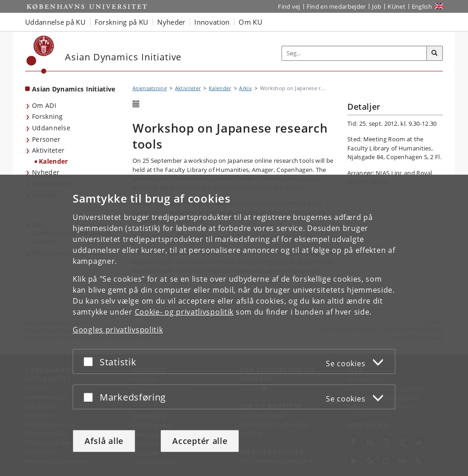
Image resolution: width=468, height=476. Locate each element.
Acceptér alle (200, 441)
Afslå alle (104, 441)
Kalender (53, 161)
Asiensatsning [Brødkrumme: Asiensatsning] (150, 88)
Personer (46, 139)
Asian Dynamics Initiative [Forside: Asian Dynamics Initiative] (74, 89)
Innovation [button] (212, 22)
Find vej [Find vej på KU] (289, 6)
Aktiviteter (48, 150)
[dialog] (234, 325)
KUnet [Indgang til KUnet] (396, 6)
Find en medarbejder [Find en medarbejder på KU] (336, 6)
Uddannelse (51, 128)
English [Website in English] (422, 6)
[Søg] (435, 53)
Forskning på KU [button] (122, 22)
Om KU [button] (250, 22)
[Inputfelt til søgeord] (354, 53)
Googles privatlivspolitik (118, 330)
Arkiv (245, 88)
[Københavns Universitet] (40, 55)
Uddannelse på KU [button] (55, 22)
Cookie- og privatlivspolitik (184, 312)
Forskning (48, 116)
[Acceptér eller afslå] (90, 361)
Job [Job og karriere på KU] (377, 6)
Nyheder (46, 172)
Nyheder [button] (171, 22)
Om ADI (44, 105)
